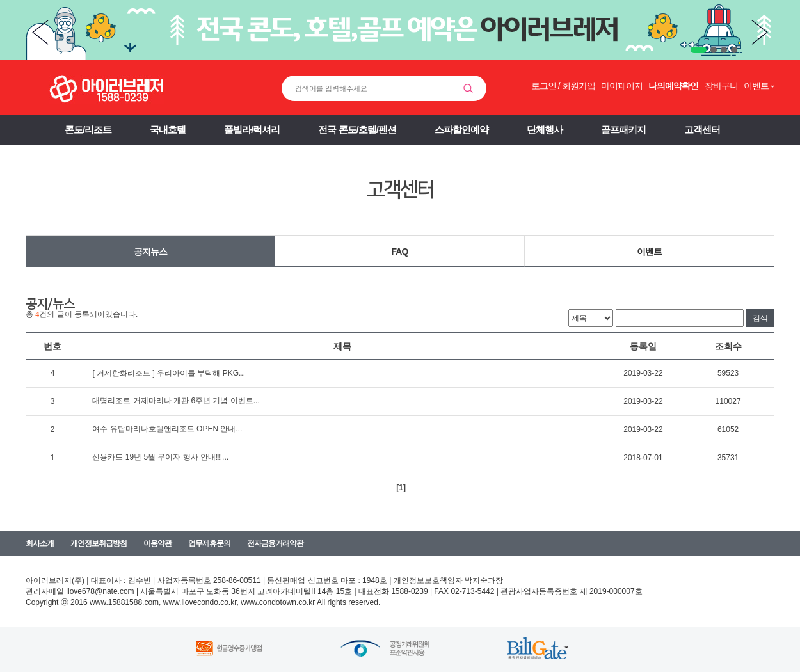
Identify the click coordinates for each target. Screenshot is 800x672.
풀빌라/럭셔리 (252, 130)
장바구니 (721, 86)
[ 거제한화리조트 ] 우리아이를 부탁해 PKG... (169, 373)
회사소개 (40, 543)
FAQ (400, 252)
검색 (760, 318)
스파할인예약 (461, 130)
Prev (40, 32)
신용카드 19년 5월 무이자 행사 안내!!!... (160, 457)
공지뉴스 (150, 252)
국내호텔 (168, 130)
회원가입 (579, 86)
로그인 (544, 86)
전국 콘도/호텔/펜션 (357, 130)
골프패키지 (623, 130)
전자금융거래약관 (275, 543)
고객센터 (702, 130)
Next (760, 32)
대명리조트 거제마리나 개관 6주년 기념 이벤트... (176, 401)
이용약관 (157, 543)
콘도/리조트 (88, 130)
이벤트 (649, 252)
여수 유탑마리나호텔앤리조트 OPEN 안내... (167, 429)
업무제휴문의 (209, 543)
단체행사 (545, 130)
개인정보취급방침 (99, 543)
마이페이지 (622, 86)
